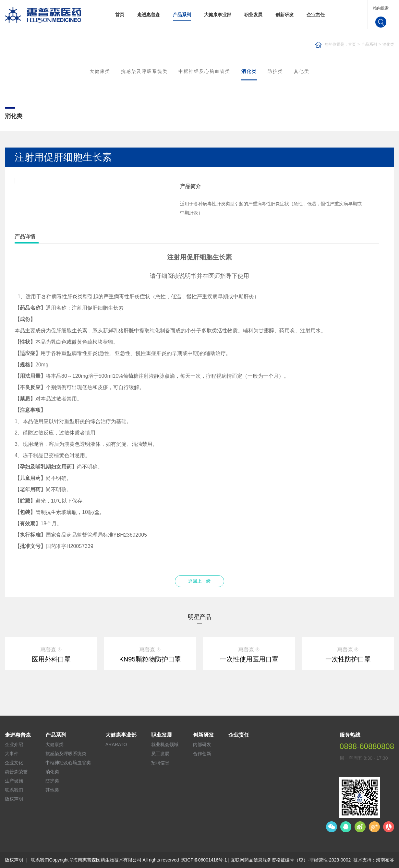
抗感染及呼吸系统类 (144, 71)
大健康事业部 (218, 15)
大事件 (12, 754)
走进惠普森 (149, 15)
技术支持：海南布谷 (374, 860)
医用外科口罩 (51, 659)
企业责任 (316, 15)
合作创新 (202, 754)
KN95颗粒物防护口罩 (150, 659)
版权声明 (14, 799)
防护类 (275, 71)
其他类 (302, 71)
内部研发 (202, 744)
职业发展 (253, 15)
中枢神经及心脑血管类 (204, 71)
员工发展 (160, 754)
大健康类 (100, 71)
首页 (120, 15)
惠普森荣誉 (16, 772)
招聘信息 (160, 763)
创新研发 (284, 15)
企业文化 (14, 763)
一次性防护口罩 (348, 659)
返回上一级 (199, 581)
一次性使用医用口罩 (249, 659)
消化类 (388, 44)
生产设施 (14, 781)
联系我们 (14, 790)
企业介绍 (14, 744)
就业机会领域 (165, 744)
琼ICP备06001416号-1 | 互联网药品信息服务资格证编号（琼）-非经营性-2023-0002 (266, 860)
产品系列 (182, 15)
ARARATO (116, 744)
